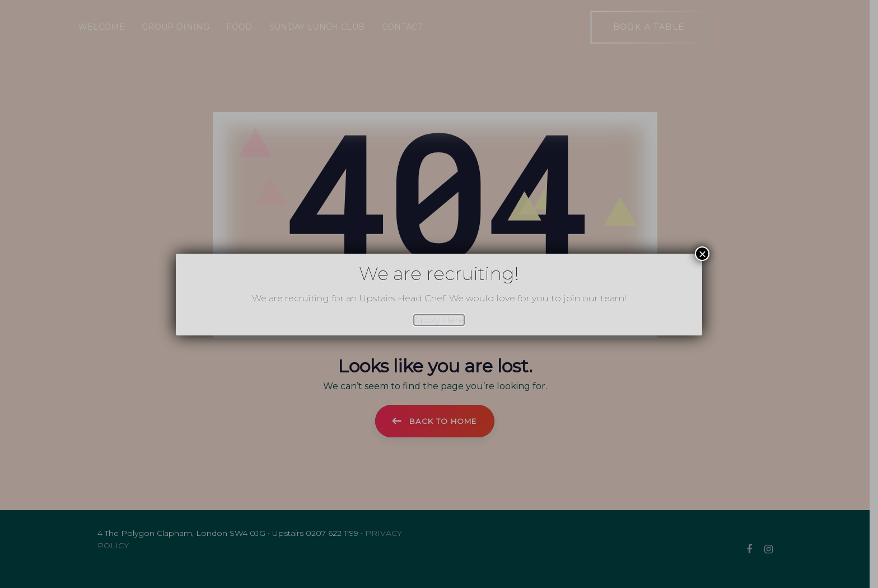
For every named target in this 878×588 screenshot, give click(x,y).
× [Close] (702, 254)
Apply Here (439, 320)
